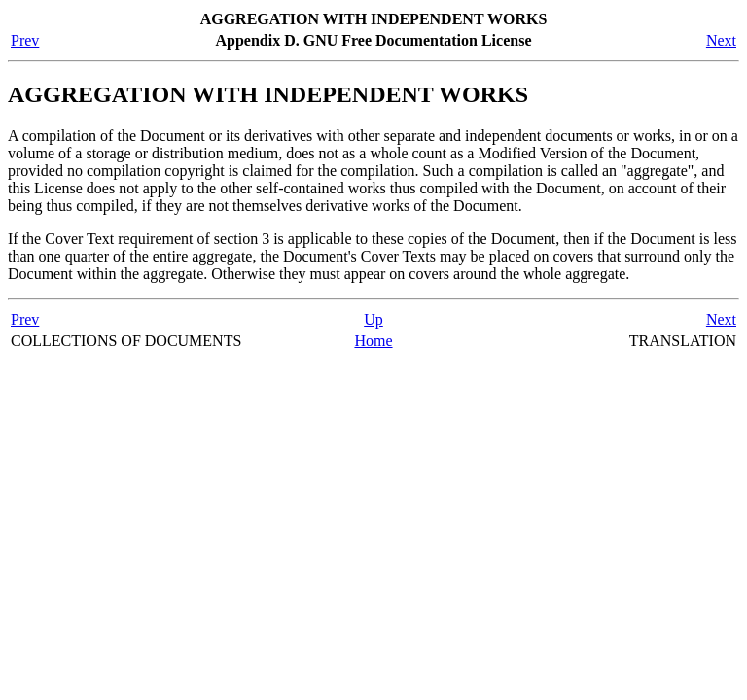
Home (373, 341)
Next (721, 40)
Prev (25, 40)
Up (373, 319)
